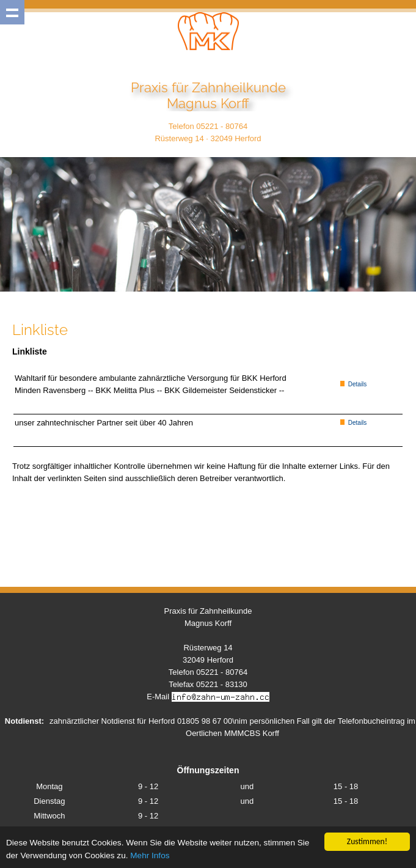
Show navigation (12, 12)
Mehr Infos (150, 856)
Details (353, 384)
